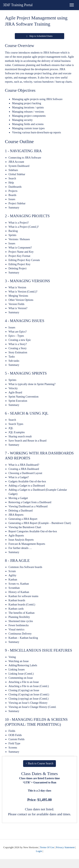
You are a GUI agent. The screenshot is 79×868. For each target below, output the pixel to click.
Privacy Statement (65, 847)
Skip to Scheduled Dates (39, 36)
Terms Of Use (47, 847)
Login (39, 851)
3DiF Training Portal (18, 5)
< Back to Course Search (39, 763)
